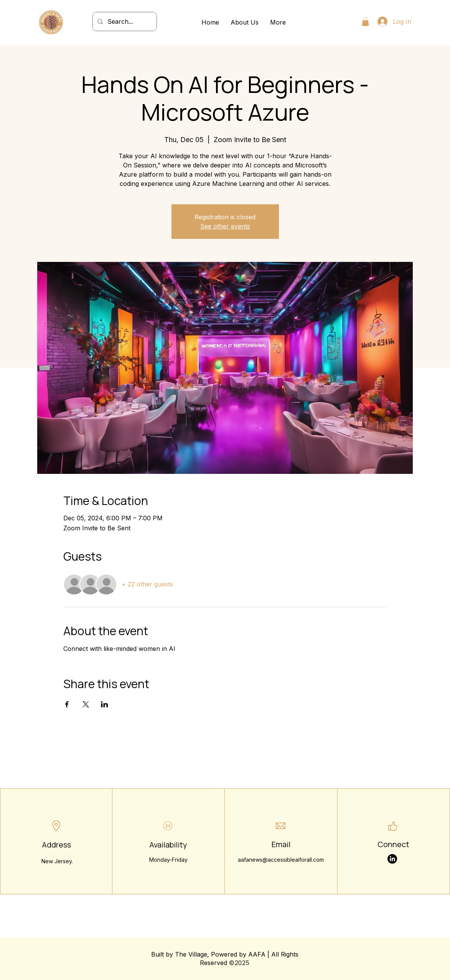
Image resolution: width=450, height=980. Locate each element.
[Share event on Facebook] (67, 704)
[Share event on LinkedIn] (105, 704)
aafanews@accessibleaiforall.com (281, 860)
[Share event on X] (86, 704)
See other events (225, 226)
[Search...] (124, 22)
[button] (365, 22)
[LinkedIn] (392, 859)
